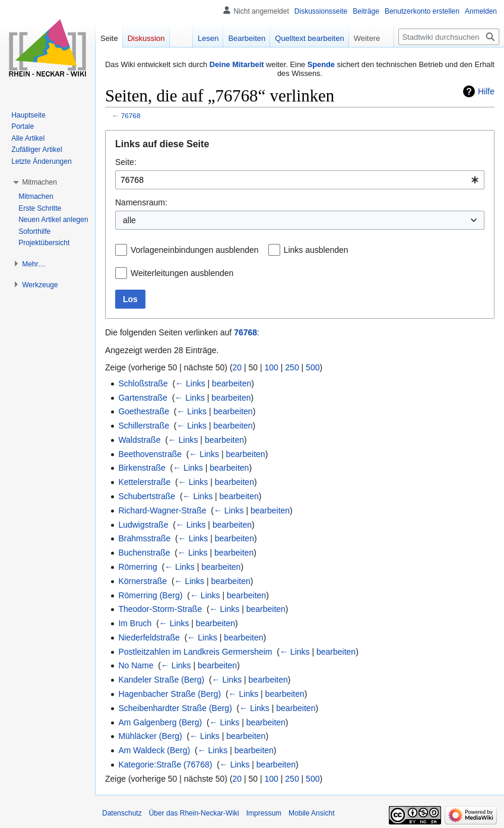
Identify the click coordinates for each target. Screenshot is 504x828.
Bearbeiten (247, 38)
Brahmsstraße (144, 538)
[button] (39, 182)
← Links (190, 383)
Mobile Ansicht (311, 813)
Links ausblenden (316, 250)
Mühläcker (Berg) (150, 736)
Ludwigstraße (143, 525)
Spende (321, 64)
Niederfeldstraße (149, 637)
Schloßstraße (143, 383)
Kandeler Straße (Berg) (161, 680)
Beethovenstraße (150, 454)
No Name (136, 665)
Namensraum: (141, 202)
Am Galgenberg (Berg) (160, 722)
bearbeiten (232, 383)
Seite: (126, 162)
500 (313, 367)
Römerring (137, 567)
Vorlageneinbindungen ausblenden (195, 250)
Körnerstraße (142, 581)
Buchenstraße (144, 553)
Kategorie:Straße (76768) (165, 764)
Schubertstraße (147, 496)
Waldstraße (139, 440)
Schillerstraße (144, 426)
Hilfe (486, 91)
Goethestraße (144, 411)
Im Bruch (135, 623)
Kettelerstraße (144, 482)
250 (292, 367)
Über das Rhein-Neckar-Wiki (194, 813)
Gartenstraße (142, 398)
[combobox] (300, 180)
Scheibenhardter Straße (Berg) (175, 708)
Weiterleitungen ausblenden (182, 273)
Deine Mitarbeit (237, 64)
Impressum (264, 813)
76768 (131, 115)
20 (237, 367)
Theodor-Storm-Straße (160, 609)
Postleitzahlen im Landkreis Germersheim (195, 652)
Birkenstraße (142, 468)
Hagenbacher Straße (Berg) (169, 694)
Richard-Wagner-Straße (162, 510)
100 (272, 367)
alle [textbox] (129, 220)
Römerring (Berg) (150, 595)
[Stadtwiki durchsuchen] (449, 37)
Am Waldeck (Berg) (154, 750)
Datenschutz (122, 813)
